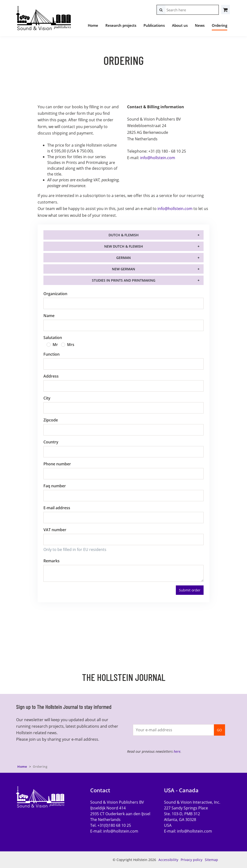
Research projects (121, 25)
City (47, 398)
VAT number (55, 530)
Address (51, 376)
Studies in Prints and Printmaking (124, 280)
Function (51, 354)
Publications (154, 25)
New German (123, 269)
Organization (55, 294)
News (200, 25)
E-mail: (114, 831)
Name (49, 316)
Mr (55, 345)
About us (180, 25)
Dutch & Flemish (124, 235)
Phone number (57, 464)
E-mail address (57, 508)
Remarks (51, 561)
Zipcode (51, 420)
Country (51, 442)
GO (219, 730)
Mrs (71, 345)
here (177, 751)
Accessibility (168, 860)
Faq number (55, 486)
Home (93, 25)
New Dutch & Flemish (124, 246)
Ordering (220, 25)
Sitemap (211, 860)
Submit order (190, 590)
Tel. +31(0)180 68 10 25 (111, 825)
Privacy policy (192, 860)
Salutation (53, 338)
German (123, 258)
